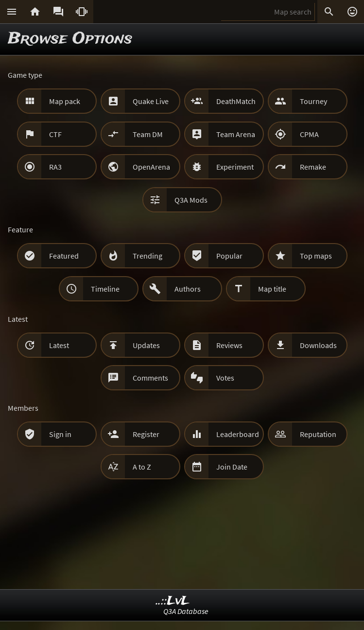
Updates (146, 345)
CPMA (309, 134)
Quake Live (151, 101)
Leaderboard (238, 434)
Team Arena (236, 134)
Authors (188, 289)
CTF (55, 134)
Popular (229, 256)
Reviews (229, 345)
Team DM (148, 134)
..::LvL (173, 601)
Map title (272, 289)
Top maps (316, 256)
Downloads (318, 345)
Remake (313, 167)
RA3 (55, 167)
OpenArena (151, 167)
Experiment (235, 167)
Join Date (232, 467)
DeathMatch (236, 101)
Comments (150, 378)
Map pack (65, 101)
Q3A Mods (191, 200)
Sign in (60, 434)
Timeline (105, 289)
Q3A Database (186, 611)
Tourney (313, 101)
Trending (147, 256)
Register (146, 434)
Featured (64, 256)
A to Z (142, 467)
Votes (225, 378)
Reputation (318, 434)
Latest (59, 345)
